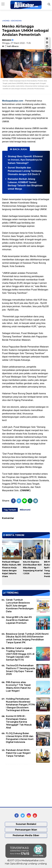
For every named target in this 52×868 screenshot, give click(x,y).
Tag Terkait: (10, 510)
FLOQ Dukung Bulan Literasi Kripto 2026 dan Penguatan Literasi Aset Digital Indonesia (20, 738)
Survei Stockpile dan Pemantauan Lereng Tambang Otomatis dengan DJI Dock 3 (25, 171)
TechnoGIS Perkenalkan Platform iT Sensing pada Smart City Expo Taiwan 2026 (20, 670)
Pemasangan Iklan (26, 830)
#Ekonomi (25, 510)
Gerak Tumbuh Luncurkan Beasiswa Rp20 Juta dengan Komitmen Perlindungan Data (20, 606)
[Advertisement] (23, 786)
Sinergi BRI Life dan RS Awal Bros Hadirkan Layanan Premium (19, 620)
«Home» (6, 21)
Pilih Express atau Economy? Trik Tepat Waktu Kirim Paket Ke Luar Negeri (18, 687)
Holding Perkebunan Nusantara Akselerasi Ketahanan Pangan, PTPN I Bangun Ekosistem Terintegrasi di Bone (20, 705)
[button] (47, 47)
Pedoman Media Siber (26, 835)
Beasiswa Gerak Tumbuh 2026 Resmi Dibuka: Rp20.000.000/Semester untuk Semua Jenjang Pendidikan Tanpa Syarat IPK (27, 638)
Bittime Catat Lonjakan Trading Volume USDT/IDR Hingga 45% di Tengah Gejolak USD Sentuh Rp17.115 (20, 654)
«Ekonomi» (16, 21)
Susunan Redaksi (26, 824)
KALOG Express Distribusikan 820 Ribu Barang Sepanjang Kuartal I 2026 (33, 568)
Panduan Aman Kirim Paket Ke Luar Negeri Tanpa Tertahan (18, 753)
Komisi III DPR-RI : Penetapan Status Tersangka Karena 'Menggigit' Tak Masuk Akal (19, 722)
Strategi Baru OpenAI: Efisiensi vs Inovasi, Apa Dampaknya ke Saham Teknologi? (25, 160)
